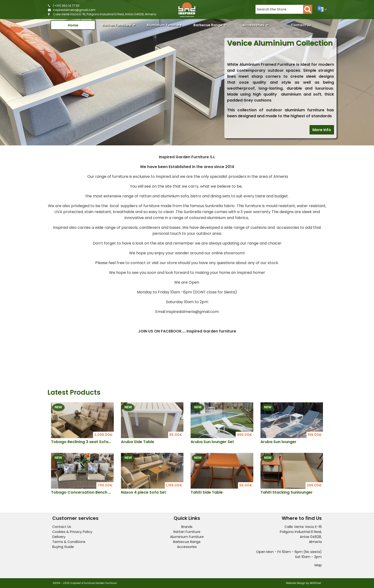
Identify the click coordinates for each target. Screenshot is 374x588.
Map (318, 565)
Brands (187, 527)
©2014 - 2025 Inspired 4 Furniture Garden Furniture (85, 583)
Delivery (59, 537)
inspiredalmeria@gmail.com (74, 10)
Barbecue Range (210, 25)
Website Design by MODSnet (304, 583)
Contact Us (301, 25)
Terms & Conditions (69, 542)
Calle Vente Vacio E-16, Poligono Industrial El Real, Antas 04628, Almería (105, 14)
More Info (322, 130)
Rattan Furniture (119, 25)
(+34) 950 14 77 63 (66, 6)
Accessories (255, 25)
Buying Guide (63, 547)
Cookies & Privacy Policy (72, 532)
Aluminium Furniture (164, 26)
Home (73, 25)
